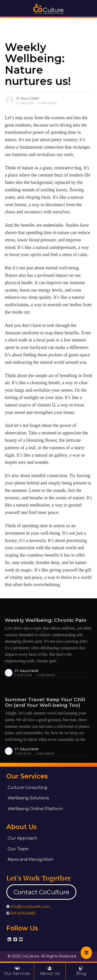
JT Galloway (27, 98)
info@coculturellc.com (30, 907)
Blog (81, 971)
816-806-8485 (23, 913)
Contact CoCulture (41, 892)
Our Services (17, 971)
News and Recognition (31, 859)
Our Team (18, 849)
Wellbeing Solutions (28, 798)
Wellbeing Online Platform (35, 809)
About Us (50, 971)
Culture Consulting (27, 788)
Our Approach (22, 838)
